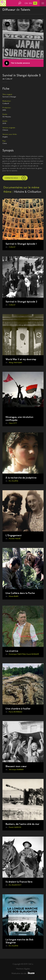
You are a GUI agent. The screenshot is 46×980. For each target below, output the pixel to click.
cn (26, 3)
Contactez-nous (11, 178)
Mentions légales (23, 969)
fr (35, 3)
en (30, 3)
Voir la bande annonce (20, 63)
